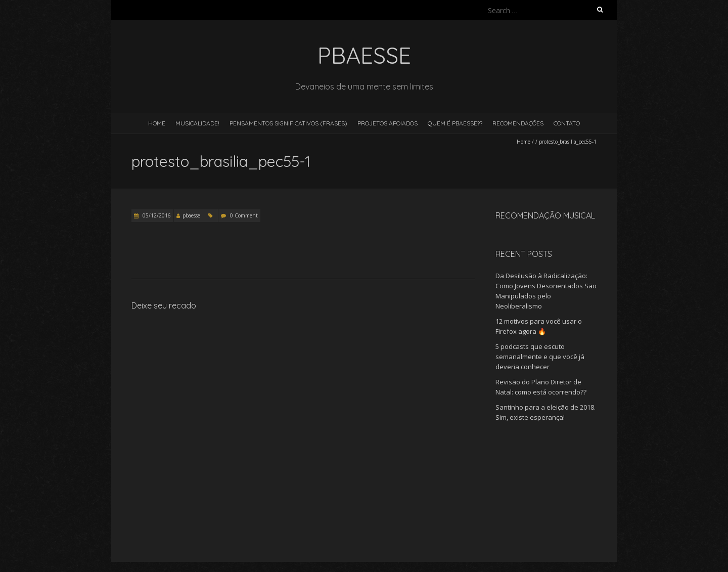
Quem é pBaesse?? (455, 123)
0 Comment (244, 215)
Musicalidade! (197, 123)
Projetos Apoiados (388, 123)
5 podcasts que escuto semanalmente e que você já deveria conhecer (540, 357)
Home (157, 123)
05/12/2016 (156, 215)
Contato (567, 123)
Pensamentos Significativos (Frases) (288, 123)
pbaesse (191, 215)
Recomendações (518, 123)
